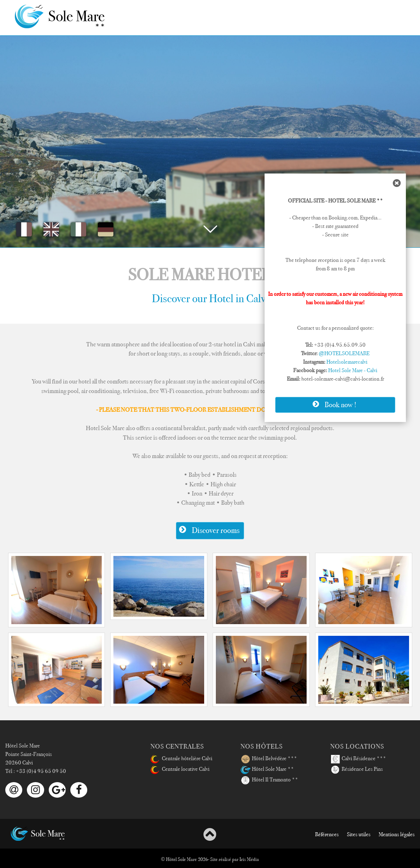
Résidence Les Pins (357, 770)
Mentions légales (397, 834)
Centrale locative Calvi (180, 770)
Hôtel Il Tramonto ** (269, 780)
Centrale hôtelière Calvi (181, 759)
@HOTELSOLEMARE (344, 353)
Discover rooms (208, 530)
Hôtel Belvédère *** (269, 759)
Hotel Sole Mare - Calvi (353, 370)
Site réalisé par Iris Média (235, 859)
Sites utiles (359, 834)
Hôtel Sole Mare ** (267, 770)
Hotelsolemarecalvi (347, 362)
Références (327, 834)
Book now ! (333, 404)
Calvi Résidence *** (358, 759)
